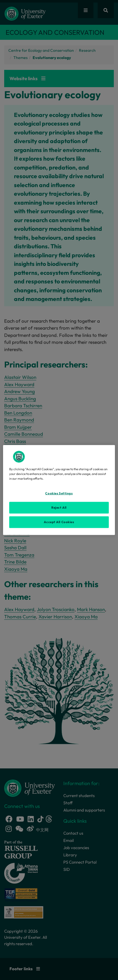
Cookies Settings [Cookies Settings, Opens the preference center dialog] (59, 493)
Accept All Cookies (59, 522)
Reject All (59, 508)
